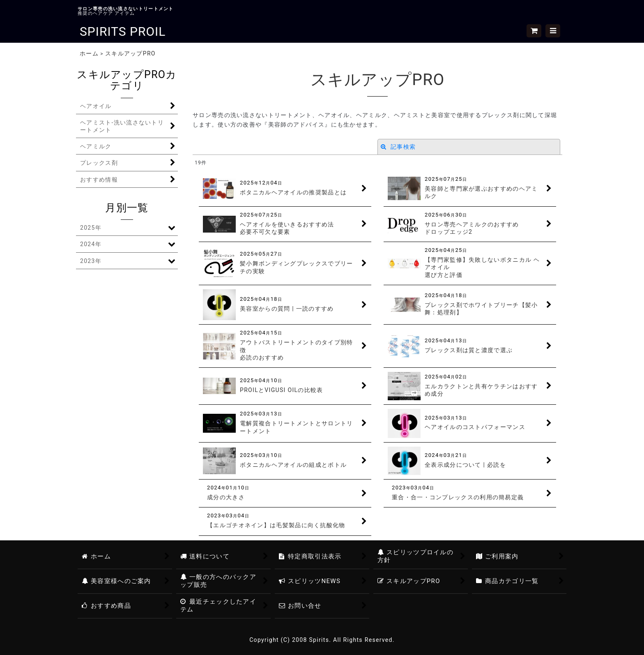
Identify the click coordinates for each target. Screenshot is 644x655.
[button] (553, 31)
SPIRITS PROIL (123, 31)
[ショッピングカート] (534, 31)
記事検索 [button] (398, 147)
